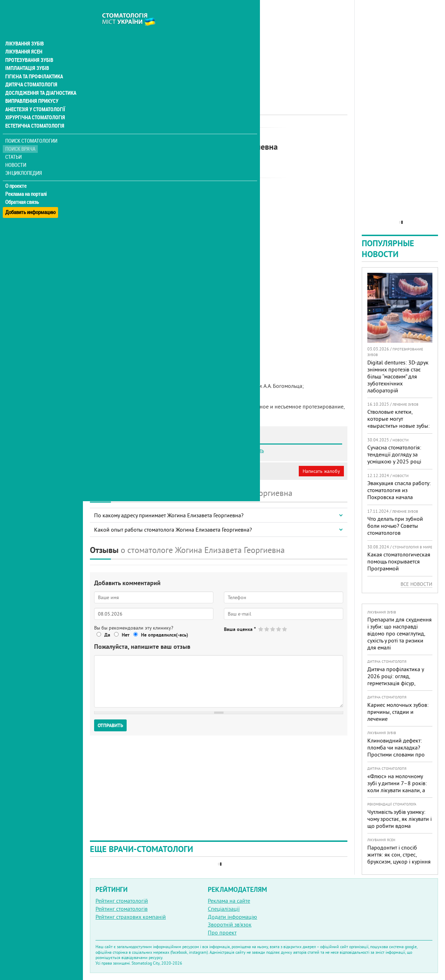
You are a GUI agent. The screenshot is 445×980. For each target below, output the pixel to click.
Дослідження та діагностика (39, 80)
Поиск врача (21, 136)
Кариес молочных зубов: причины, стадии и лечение (398, 712)
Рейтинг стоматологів (122, 909)
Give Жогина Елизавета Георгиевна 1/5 (261, 629)
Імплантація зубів (27, 55)
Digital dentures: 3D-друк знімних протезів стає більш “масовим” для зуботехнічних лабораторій (398, 376)
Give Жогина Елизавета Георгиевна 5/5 (285, 629)
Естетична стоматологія (34, 113)
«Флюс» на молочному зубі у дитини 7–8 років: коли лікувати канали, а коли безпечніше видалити (397, 790)
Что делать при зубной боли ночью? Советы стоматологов (395, 526)
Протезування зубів (29, 46)
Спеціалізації (224, 909)
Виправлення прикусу (31, 88)
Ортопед (179, 135)
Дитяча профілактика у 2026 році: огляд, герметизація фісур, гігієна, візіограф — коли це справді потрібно (397, 683)
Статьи (14, 144)
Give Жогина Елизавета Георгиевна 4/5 (279, 629)
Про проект (222, 932)
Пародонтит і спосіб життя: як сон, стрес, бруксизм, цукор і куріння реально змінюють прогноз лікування (399, 861)
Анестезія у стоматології (34, 97)
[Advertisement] (219, 49)
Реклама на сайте (229, 901)
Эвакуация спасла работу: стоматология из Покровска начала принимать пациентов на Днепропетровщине (399, 497)
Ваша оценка (240, 629)
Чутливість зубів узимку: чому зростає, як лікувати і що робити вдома (400, 819)
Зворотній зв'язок (230, 924)
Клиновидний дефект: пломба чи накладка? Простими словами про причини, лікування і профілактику (396, 754)
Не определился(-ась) (165, 635)
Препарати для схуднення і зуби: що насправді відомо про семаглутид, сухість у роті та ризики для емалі (400, 633)
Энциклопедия (24, 160)
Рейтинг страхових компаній (131, 917)
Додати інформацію (232, 917)
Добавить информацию (31, 197)
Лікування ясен (23, 38)
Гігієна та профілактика (34, 63)
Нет (126, 635)
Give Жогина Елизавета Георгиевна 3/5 (273, 629)
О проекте (16, 173)
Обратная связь (23, 189)
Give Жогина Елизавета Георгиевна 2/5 (267, 629)
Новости (16, 152)
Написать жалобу (321, 471)
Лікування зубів (24, 29)
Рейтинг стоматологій (122, 901)
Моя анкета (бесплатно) (123, 471)
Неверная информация (186, 471)
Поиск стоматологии (31, 128)
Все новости (416, 584)
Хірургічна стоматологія (34, 105)
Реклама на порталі (26, 181)
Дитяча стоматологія (30, 71)
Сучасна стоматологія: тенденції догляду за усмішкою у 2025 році (394, 454)
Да (107, 635)
